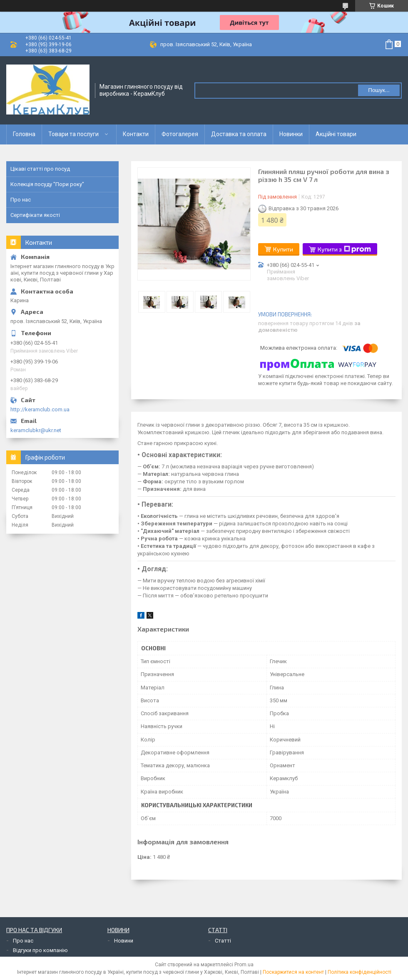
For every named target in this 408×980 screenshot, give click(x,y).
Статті (223, 941)
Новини (124, 941)
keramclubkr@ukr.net (36, 430)
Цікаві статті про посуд (40, 169)
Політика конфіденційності (359, 972)
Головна (24, 134)
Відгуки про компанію (40, 950)
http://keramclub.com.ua (40, 409)
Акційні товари (336, 134)
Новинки (291, 134)
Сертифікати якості (35, 215)
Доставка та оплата (239, 134)
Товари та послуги (73, 134)
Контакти (136, 134)
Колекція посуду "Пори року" (47, 184)
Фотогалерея (180, 134)
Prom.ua (244, 965)
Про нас (21, 200)
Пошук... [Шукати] (379, 90)
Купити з (344, 249)
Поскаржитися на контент (293, 972)
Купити (283, 249)
